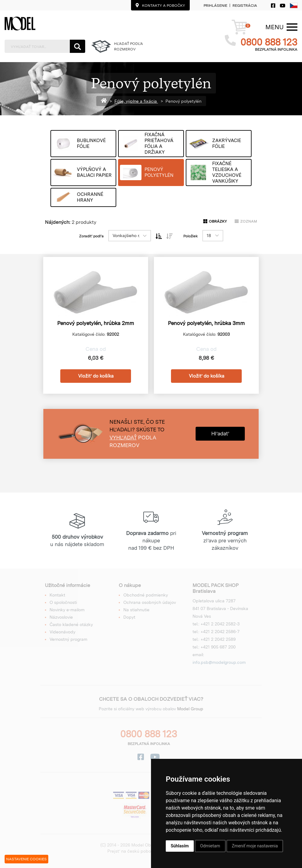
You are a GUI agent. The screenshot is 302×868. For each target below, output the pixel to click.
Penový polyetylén (183, 101)
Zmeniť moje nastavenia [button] (255, 846)
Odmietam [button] (210, 846)
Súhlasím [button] (180, 846)
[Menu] (274, 27)
